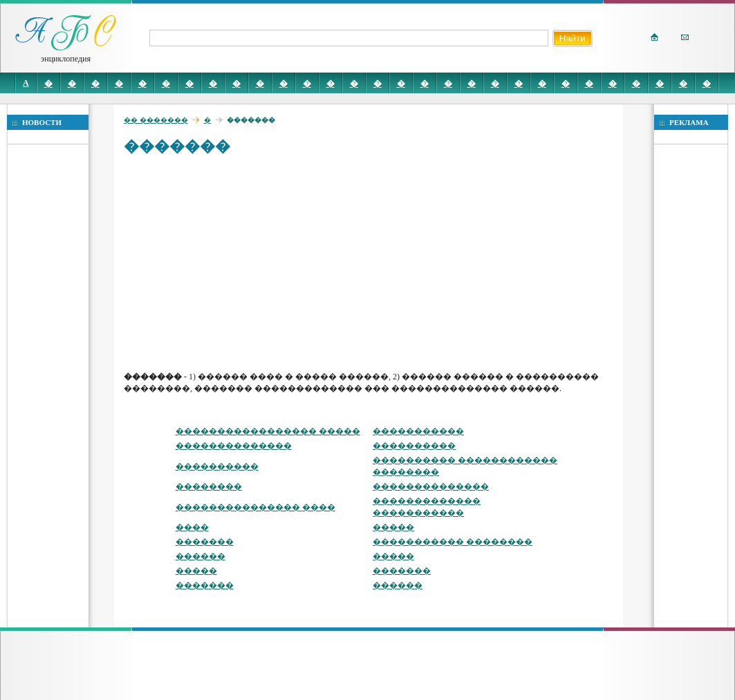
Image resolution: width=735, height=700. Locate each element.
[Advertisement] (371, 263)
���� (192, 527)
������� (205, 542)
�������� (209, 486)
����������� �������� (453, 542)
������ (201, 556)
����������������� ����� (268, 431)
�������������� (234, 446)
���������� (414, 446)
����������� (418, 431)
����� (393, 527)
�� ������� (156, 120)
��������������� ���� (255, 507)
